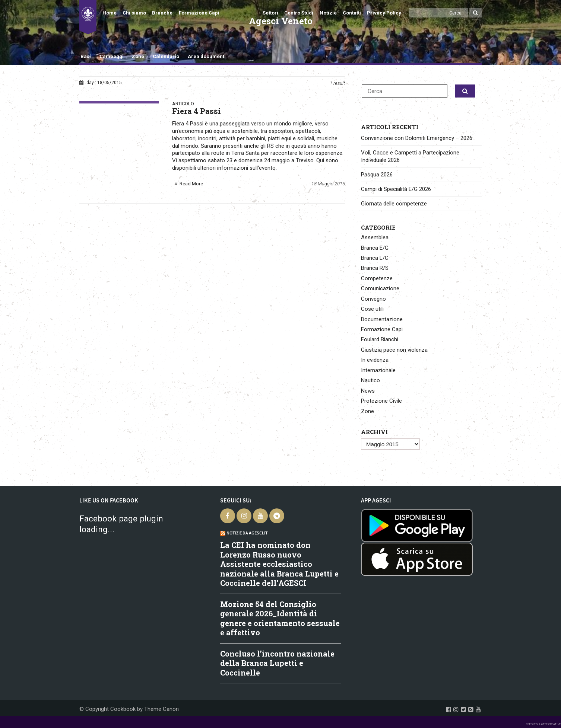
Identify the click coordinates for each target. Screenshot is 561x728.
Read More (191, 184)
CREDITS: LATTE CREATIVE (543, 724)
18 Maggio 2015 (328, 184)
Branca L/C (375, 258)
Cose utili (372, 309)
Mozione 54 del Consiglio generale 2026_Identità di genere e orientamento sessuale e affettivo (280, 618)
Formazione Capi (199, 13)
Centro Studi (299, 13)
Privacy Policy (384, 13)
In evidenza (375, 360)
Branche (162, 13)
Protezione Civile (381, 401)
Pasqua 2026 (377, 175)
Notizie (328, 13)
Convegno (373, 299)
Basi (86, 56)
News (368, 391)
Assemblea (375, 237)
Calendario (166, 56)
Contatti (352, 13)
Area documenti (207, 56)
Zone (138, 56)
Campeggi (112, 56)
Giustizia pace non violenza (394, 350)
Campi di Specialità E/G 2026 (396, 189)
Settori (270, 13)
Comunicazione (380, 288)
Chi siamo (134, 13)
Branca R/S (375, 268)
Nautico (370, 380)
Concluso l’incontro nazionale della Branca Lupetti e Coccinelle (277, 663)
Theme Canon (161, 709)
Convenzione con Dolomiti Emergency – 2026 (417, 138)
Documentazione (382, 319)
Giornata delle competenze (394, 204)
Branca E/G (375, 248)
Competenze (377, 278)
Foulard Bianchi (380, 339)
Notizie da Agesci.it (247, 533)
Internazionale (378, 370)
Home (110, 13)
